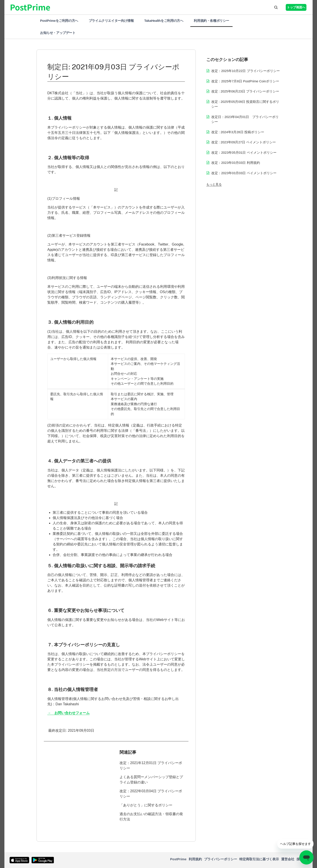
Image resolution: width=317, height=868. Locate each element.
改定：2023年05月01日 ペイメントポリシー (244, 152)
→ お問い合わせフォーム (68, 713)
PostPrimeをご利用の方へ (59, 21)
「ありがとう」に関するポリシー (146, 805)
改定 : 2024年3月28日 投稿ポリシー (238, 132)
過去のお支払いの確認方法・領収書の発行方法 (151, 817)
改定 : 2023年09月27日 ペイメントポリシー (244, 142)
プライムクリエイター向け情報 (111, 21)
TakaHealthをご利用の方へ (164, 21)
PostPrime (178, 859)
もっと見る (214, 184)
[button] (276, 7)
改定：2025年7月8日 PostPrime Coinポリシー (245, 81)
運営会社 (288, 859)
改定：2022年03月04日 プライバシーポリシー (151, 794)
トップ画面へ (296, 7)
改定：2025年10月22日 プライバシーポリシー (246, 71)
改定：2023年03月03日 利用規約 (236, 163)
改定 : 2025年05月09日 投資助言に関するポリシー (245, 104)
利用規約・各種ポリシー (211, 21)
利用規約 (195, 859)
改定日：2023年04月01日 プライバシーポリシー (245, 119)
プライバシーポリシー (221, 859)
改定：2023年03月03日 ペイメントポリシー (244, 173)
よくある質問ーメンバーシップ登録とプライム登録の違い (151, 780)
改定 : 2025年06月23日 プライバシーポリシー (245, 91)
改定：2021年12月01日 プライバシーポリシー (151, 766)
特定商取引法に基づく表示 (259, 859)
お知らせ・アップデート (58, 33)
